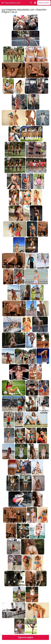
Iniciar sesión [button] (44, 3)
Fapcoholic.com (12, 3)
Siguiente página (26, 637)
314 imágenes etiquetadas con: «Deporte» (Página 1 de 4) (24, 11)
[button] (3, 3)
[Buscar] (31, 3)
